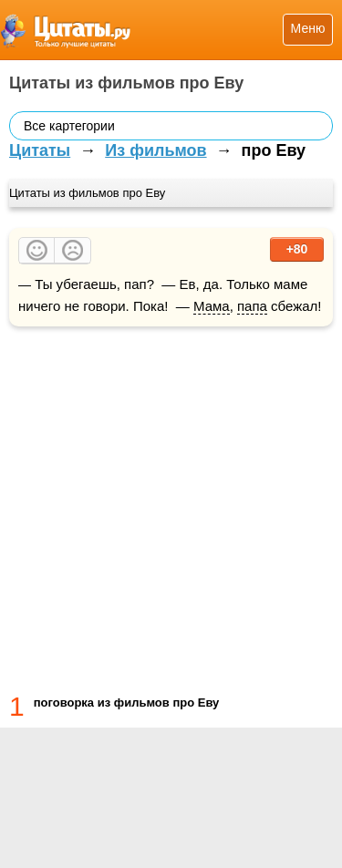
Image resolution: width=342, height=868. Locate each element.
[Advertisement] (171, 506)
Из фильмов (155, 150)
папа (252, 306)
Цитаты (40, 150)
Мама (212, 306)
